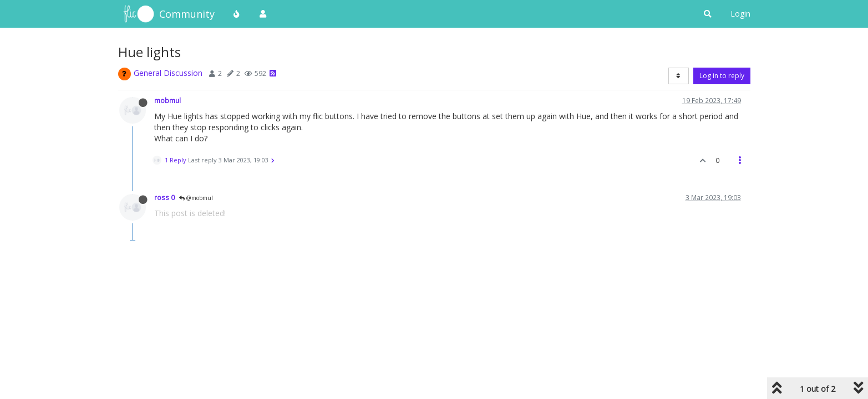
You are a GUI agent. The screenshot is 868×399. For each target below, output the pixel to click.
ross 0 (164, 197)
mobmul (167, 100)
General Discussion (168, 73)
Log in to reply (722, 76)
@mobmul (196, 198)
